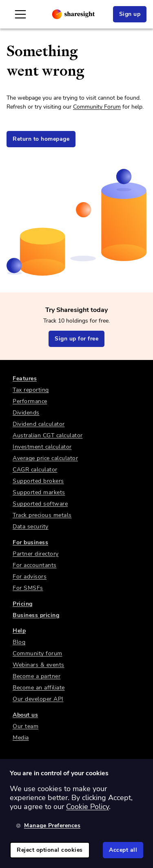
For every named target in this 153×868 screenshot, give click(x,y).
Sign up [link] (130, 14)
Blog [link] (19, 642)
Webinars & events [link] (39, 665)
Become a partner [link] (37, 676)
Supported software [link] (40, 504)
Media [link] (21, 738)
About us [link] (25, 715)
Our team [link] (25, 726)
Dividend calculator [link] (39, 424)
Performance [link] (30, 401)
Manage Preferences (48, 825)
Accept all (123, 850)
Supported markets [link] (39, 492)
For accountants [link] (35, 565)
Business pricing (36, 615)
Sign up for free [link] (76, 339)
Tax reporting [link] (31, 390)
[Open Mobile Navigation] (20, 14)
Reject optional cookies (50, 850)
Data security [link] (31, 527)
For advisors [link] (30, 577)
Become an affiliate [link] (39, 688)
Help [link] (19, 631)
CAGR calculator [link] (35, 470)
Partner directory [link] (36, 554)
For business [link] (30, 542)
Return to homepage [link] (41, 139)
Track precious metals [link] (42, 515)
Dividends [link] (26, 413)
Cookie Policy (88, 807)
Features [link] (25, 378)
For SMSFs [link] (28, 588)
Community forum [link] (38, 653)
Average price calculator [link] (45, 458)
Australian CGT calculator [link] (48, 435)
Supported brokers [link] (38, 481)
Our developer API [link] (38, 699)
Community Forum (97, 107)
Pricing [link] (23, 604)
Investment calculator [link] (42, 447)
